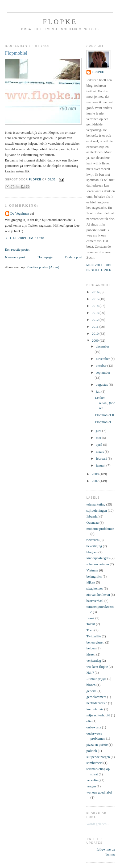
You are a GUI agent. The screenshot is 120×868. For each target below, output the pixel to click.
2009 (96, 340)
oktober (102, 366)
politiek (92, 751)
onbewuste (94, 727)
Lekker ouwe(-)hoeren (105, 403)
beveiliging (94, 546)
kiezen (91, 654)
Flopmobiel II (105, 415)
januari (101, 465)
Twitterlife (94, 636)
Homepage (45, 257)
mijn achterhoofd (98, 715)
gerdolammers (96, 697)
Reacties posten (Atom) (43, 267)
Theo (90, 630)
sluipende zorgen (98, 757)
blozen (91, 685)
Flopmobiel (103, 422)
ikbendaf (92, 516)
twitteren (93, 540)
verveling (93, 780)
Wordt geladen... (98, 824)
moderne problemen (100, 529)
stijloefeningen (97, 510)
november (103, 359)
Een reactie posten (18, 249)
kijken (91, 582)
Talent (91, 624)
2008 (96, 474)
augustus (102, 384)
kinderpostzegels (98, 558)
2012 (96, 320)
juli (99, 391)
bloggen (92, 552)
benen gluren (96, 642)
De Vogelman (20, 213)
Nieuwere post (15, 257)
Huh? (90, 672)
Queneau (93, 522)
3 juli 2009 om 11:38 (25, 238)
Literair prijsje (96, 679)
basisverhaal (95, 601)
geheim (92, 691)
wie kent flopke (97, 667)
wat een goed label (99, 792)
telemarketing (96, 504)
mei (99, 438)
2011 (96, 327)
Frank (90, 618)
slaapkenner (95, 588)
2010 (96, 334)
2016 (96, 292)
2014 (96, 306)
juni (99, 431)
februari (102, 458)
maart (100, 451)
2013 (96, 313)
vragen (91, 786)
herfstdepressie (97, 703)
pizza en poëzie (97, 745)
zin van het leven (98, 595)
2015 (96, 299)
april (99, 445)
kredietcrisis (95, 709)
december (103, 346)
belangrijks (94, 576)
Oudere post (73, 257)
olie (89, 721)
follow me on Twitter (106, 852)
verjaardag (94, 660)
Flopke (60, 22)
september (103, 372)
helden (91, 648)
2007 (96, 481)
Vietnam (92, 570)
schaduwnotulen (98, 564)
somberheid (95, 763)
